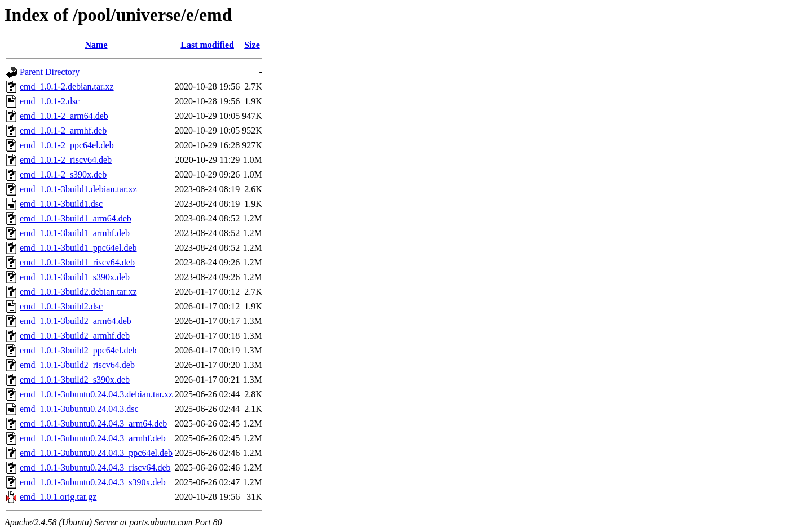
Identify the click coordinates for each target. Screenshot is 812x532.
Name (96, 45)
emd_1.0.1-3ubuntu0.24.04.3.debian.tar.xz (96, 394)
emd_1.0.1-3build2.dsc (61, 306)
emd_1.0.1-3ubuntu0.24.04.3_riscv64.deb (95, 467)
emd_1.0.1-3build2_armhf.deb (75, 336)
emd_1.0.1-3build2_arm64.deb (76, 321)
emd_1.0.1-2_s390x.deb (63, 174)
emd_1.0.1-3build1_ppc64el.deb (78, 248)
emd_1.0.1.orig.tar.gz (58, 497)
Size (252, 45)
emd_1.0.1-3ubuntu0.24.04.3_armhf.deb (93, 438)
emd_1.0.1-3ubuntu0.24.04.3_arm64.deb (93, 424)
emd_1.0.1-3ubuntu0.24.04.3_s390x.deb (93, 482)
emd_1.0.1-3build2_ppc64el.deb (78, 350)
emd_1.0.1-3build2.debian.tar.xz (78, 292)
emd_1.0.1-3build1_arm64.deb (76, 218)
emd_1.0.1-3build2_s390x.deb (75, 380)
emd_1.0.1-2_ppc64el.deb (67, 145)
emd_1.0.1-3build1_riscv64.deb (77, 262)
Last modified (207, 45)
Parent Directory (50, 72)
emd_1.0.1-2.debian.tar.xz (67, 87)
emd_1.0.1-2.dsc (50, 101)
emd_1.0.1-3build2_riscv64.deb (77, 365)
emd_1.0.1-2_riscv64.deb (66, 160)
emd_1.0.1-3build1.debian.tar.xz (78, 189)
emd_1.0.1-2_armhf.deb (63, 130)
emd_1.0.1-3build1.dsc (61, 204)
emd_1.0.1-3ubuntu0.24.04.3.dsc (79, 409)
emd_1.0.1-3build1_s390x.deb (75, 277)
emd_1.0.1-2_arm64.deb (64, 116)
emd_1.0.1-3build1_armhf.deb (75, 233)
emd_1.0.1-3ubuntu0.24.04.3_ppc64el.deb (96, 453)
